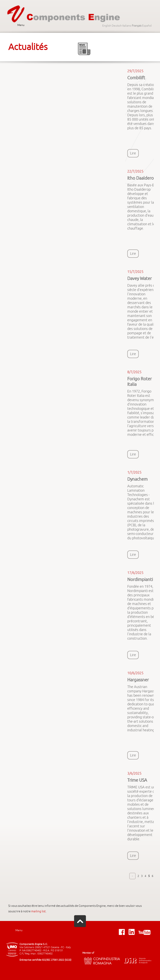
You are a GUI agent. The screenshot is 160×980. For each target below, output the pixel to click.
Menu (21, 25)
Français (137, 26)
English (107, 26)
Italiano (127, 26)
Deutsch (117, 26)
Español (147, 26)
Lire (133, 153)
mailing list (38, 911)
